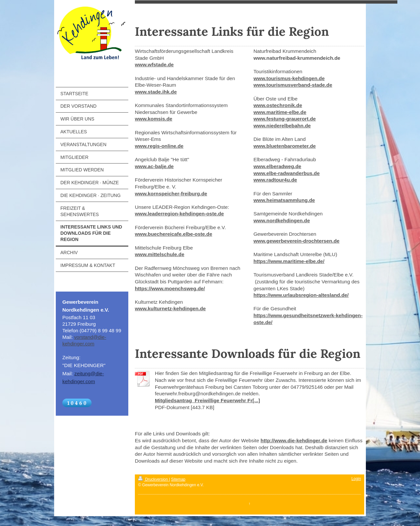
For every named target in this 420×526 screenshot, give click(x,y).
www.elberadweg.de (277, 166)
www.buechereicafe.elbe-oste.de (174, 234)
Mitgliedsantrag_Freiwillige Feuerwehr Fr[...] (207, 400)
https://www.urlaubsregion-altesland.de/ (301, 295)
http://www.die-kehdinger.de (294, 440)
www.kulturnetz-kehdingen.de (170, 308)
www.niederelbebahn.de (282, 126)
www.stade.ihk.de (156, 92)
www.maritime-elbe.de (280, 112)
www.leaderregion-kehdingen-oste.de (179, 214)
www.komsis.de (154, 119)
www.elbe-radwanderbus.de (286, 173)
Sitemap (178, 479)
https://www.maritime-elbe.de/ (289, 261)
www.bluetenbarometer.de (284, 146)
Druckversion (154, 479)
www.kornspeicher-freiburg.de (171, 194)
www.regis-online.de (159, 146)
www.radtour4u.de (275, 180)
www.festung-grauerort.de (284, 119)
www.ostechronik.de (278, 105)
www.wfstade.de (154, 65)
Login (356, 479)
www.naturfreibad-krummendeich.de (297, 58)
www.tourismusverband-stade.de (293, 85)
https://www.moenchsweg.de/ (170, 288)
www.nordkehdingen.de (282, 220)
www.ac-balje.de (154, 166)
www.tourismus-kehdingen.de (289, 78)
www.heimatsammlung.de (284, 200)
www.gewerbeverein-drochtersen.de (296, 241)
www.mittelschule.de (160, 254)
